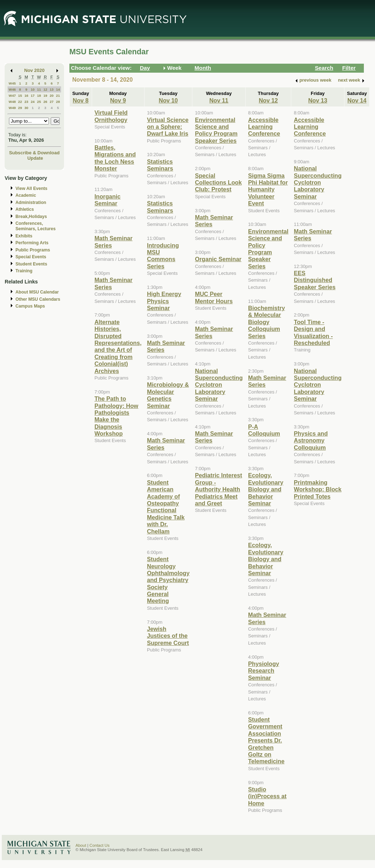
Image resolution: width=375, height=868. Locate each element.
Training (24, 271)
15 (20, 96)
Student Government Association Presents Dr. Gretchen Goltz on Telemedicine (266, 740)
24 (33, 102)
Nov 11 (219, 100)
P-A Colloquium (264, 430)
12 (45, 89)
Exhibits (24, 236)
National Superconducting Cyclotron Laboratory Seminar (219, 385)
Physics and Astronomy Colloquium (311, 440)
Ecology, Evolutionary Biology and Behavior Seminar (266, 489)
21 (58, 96)
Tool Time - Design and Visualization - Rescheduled (313, 332)
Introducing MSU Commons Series (163, 256)
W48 (12, 102)
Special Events (31, 257)
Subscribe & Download (34, 153)
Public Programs (33, 250)
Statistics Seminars (160, 165)
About (81, 845)
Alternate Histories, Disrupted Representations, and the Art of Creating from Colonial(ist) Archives (118, 346)
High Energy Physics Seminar (164, 301)
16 (26, 96)
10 (33, 89)
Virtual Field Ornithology (111, 116)
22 (20, 102)
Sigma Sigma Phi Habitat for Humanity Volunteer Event (268, 190)
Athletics (25, 209)
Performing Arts (32, 243)
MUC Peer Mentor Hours (214, 297)
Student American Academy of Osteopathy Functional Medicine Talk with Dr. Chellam (166, 507)
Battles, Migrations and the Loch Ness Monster (115, 158)
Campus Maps (30, 306)
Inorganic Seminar (108, 200)
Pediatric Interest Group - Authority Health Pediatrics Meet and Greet (218, 489)
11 (39, 89)
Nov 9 (118, 100)
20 (52, 96)
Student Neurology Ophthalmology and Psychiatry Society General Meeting (168, 580)
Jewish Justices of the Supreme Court (168, 636)
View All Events (31, 188)
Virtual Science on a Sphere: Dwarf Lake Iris (168, 127)
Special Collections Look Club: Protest (218, 183)
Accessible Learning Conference (264, 127)
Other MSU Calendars (38, 299)
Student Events (31, 264)
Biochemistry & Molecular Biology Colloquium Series (266, 322)
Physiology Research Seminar (264, 671)
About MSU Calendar (37, 292)
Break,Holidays (31, 217)
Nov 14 (357, 100)
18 (39, 96)
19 (45, 96)
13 (52, 89)
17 (33, 96)
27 (52, 102)
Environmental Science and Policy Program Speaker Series (216, 130)
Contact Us (100, 845)
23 (26, 102)
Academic (26, 195)
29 (20, 108)
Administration (31, 203)
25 (39, 102)
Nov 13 (318, 100)
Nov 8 (81, 100)
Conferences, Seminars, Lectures (36, 226)
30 (26, 108)
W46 (12, 89)
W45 (12, 83)
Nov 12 (268, 100)
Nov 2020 (34, 70)
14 (58, 89)
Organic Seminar (218, 259)
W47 (12, 96)
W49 (12, 108)
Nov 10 (168, 100)
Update (35, 158)
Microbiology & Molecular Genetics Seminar (168, 395)
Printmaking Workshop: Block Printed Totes (318, 489)
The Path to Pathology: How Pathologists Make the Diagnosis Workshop (116, 416)
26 (45, 102)
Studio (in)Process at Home (267, 796)
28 (58, 102)
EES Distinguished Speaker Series (315, 280)
